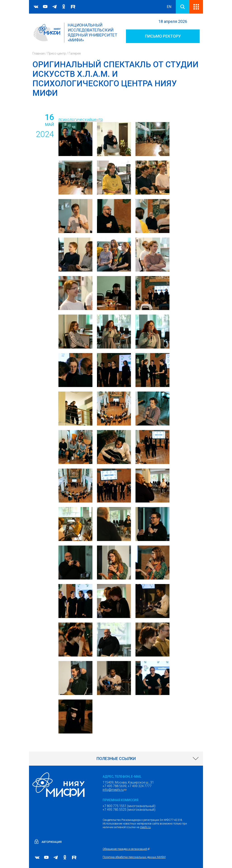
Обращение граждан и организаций (127, 849)
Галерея (75, 53)
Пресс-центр (57, 53)
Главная (39, 53)
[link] (116, 759)
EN (169, 7)
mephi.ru (145, 827)
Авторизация (52, 842)
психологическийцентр (81, 119)
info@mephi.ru (115, 790)
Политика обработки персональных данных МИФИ (134, 857)
